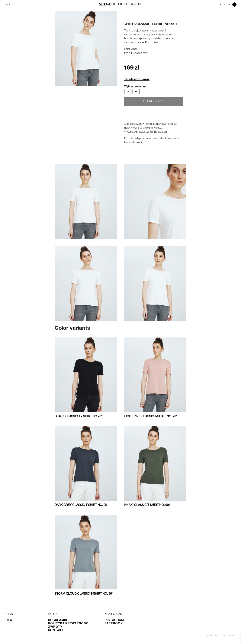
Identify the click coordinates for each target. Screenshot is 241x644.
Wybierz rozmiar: (135, 87)
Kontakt (56, 630)
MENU (9, 5)
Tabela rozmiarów (137, 79)
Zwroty (55, 627)
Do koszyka (154, 102)
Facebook (114, 623)
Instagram (114, 620)
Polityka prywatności (69, 623)
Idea (8, 620)
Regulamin (58, 620)
